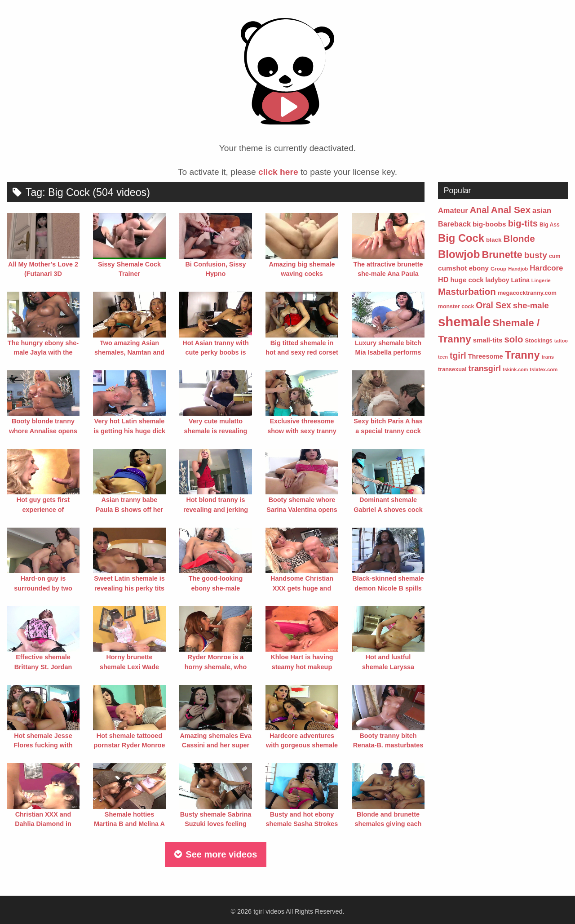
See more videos (216, 854)
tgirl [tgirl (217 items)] (458, 355)
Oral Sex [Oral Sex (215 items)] (493, 305)
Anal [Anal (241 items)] (480, 210)
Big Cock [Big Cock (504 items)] (461, 238)
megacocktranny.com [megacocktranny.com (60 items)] (527, 293)
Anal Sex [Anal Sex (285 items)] (511, 210)
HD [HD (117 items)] (443, 280)
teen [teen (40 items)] (443, 357)
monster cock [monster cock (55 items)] (456, 307)
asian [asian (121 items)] (542, 210)
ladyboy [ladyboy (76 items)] (498, 280)
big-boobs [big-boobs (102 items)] (489, 224)
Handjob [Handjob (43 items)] (518, 269)
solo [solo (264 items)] (513, 339)
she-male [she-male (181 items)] (531, 305)
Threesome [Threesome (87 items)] (486, 356)
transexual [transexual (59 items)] (452, 369)
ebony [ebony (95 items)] (479, 268)
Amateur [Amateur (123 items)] (453, 210)
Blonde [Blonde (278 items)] (519, 238)
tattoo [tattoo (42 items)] (561, 341)
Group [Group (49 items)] (498, 269)
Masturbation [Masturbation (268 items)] (467, 291)
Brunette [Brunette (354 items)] (502, 255)
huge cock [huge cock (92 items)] (467, 280)
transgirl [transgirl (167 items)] (485, 369)
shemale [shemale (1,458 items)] (464, 322)
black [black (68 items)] (494, 240)
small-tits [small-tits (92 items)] (488, 340)
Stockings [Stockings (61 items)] (538, 340)
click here (278, 172)
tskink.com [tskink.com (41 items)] (515, 369)
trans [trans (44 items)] (548, 357)
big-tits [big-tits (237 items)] (523, 223)
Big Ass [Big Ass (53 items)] (550, 225)
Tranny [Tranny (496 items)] (522, 355)
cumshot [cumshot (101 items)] (452, 268)
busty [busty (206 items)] (536, 255)
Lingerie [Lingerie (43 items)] (541, 280)
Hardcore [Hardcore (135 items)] (546, 268)
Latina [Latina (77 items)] (520, 280)
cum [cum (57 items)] (555, 256)
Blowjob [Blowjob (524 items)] (459, 254)
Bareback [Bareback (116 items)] (454, 224)
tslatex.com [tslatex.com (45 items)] (544, 369)
